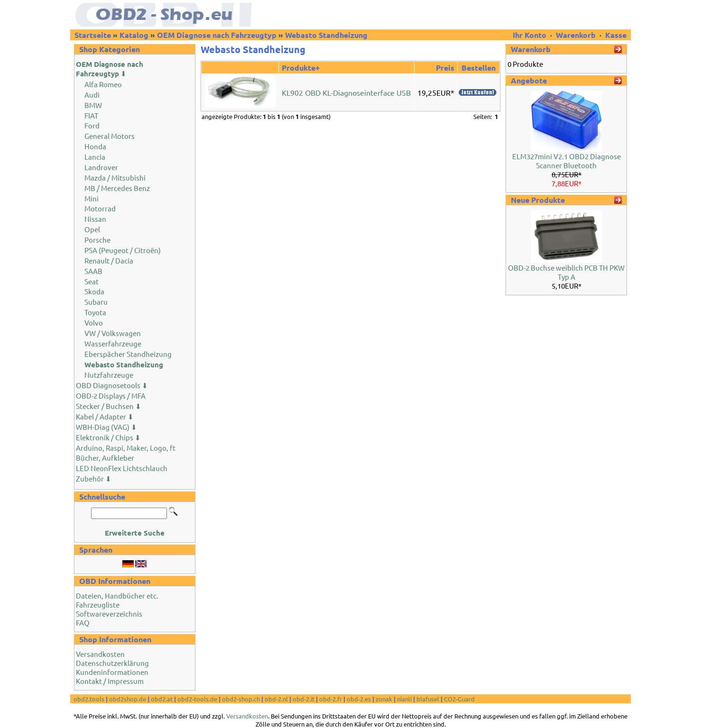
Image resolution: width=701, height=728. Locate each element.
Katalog (134, 35)
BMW (93, 105)
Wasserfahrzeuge (113, 343)
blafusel (428, 699)
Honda (95, 146)
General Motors (110, 136)
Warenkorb (576, 35)
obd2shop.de (128, 699)
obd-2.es (359, 699)
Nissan (95, 219)
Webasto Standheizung (326, 35)
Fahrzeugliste (98, 605)
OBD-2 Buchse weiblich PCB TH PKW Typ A (566, 272)
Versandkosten (100, 654)
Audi (92, 95)
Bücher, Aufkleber (105, 458)
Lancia (95, 157)
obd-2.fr (331, 699)
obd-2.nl (276, 699)
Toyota (95, 312)
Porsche (97, 240)
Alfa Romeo (103, 84)
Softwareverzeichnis (109, 614)
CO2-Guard (459, 699)
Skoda (94, 291)
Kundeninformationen (112, 672)
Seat (92, 281)
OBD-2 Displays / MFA (111, 396)
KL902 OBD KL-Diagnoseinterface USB (346, 92)
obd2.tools (89, 699)
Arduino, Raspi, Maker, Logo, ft (126, 448)
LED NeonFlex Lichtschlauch (122, 468)
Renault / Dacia (109, 260)
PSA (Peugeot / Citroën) (123, 250)
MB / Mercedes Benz (117, 188)
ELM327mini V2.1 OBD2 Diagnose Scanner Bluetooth (567, 161)
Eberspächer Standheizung (128, 354)
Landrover (101, 167)
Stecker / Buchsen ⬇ (109, 406)
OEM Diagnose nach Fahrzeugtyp (217, 35)
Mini (92, 198)
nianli (404, 699)
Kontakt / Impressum (110, 681)
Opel (92, 229)
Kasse (616, 35)
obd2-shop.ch (241, 699)
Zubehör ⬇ (94, 478)
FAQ (83, 623)
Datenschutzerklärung (112, 663)
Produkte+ (301, 68)
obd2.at (162, 699)
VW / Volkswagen (113, 333)
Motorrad (100, 208)
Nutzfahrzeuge (109, 375)
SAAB (93, 271)
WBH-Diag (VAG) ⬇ (106, 427)
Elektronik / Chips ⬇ (108, 437)
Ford (92, 125)
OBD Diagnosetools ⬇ (112, 385)
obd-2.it (304, 699)
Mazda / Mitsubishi (115, 177)
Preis (445, 68)
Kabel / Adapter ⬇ (105, 416)
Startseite (93, 35)
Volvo (94, 323)
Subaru (96, 302)
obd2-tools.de (197, 699)
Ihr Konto (530, 35)
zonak (384, 699)
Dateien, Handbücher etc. (117, 596)
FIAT (91, 115)
